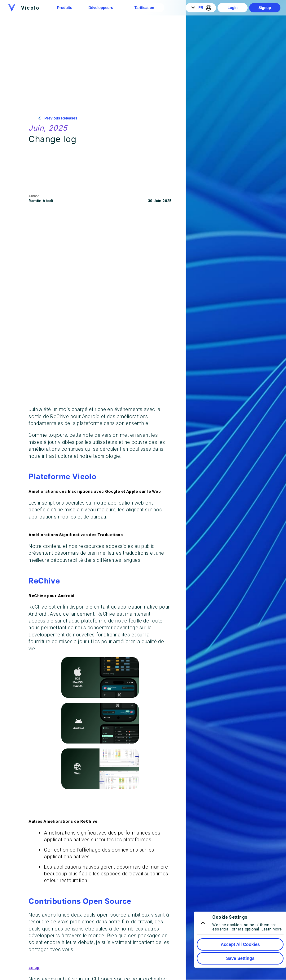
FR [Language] (201, 8)
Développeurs (101, 8)
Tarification (144, 8)
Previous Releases (58, 118)
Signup (265, 8)
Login (233, 8)
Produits (65, 8)
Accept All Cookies (240, 944)
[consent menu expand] (203, 923)
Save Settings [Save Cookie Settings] (240, 958)
